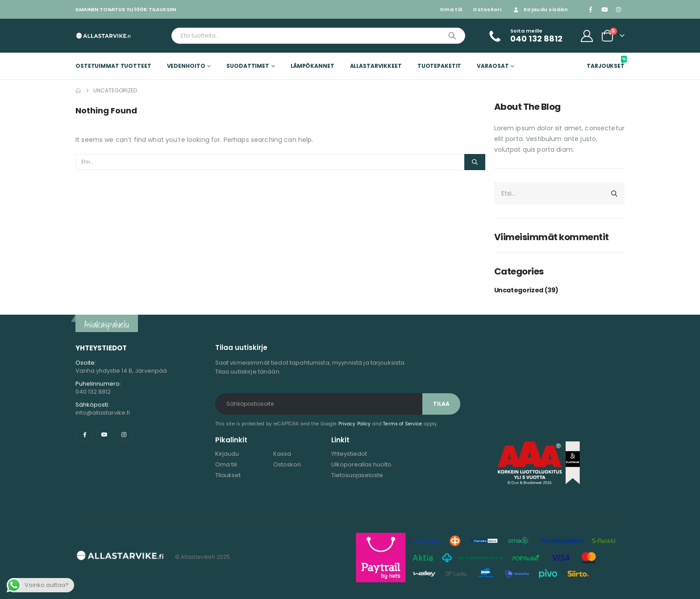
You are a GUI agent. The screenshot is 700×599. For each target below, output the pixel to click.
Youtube (104, 434)
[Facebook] (591, 9)
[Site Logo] (103, 35)
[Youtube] (604, 9)
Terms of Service (402, 424)
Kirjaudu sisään (540, 9)
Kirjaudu (227, 454)
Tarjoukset (606, 63)
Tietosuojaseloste (357, 475)
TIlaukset (228, 475)
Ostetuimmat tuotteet (113, 66)
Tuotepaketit (440, 66)
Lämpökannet (312, 66)
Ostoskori (487, 9)
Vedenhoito (186, 66)
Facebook (85, 434)
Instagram (124, 434)
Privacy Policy (355, 424)
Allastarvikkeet (376, 66)
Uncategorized (519, 290)
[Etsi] (452, 36)
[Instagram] (618, 9)
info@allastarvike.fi (103, 413)
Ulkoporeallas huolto (361, 464)
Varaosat (493, 66)
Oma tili (451, 9)
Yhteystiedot (349, 454)
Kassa (282, 454)
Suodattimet (248, 66)
